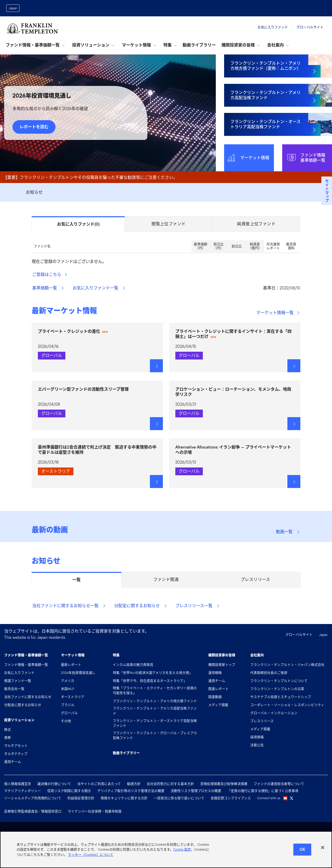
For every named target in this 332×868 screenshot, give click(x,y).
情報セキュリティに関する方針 (124, 798)
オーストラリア (73, 697)
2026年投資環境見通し (78, 673)
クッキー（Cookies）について (91, 860)
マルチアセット (16, 746)
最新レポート (71, 665)
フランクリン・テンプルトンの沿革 (277, 689)
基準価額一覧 (48, 288)
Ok (302, 855)
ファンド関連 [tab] (166, 579)
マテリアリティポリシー (23, 791)
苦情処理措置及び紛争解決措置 (224, 784)
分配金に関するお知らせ (141, 606)
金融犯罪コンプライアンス (231, 798)
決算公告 (257, 745)
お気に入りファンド (273, 27)
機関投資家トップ (222, 665)
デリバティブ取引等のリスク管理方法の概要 (131, 791)
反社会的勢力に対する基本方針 (170, 784)
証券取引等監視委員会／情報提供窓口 (33, 811)
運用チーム (13, 762)
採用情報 (257, 737)
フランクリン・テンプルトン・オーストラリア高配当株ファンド (155, 723)
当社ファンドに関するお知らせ (28, 697)
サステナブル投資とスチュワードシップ (281, 697)
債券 (8, 738)
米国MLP (68, 689)
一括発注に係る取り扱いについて (179, 798)
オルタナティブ (16, 754)
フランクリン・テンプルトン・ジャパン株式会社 (287, 665)
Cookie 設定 (182, 855)
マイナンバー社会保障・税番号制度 (95, 811)
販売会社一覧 (14, 689)
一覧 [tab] (77, 580)
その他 (66, 721)
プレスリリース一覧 (198, 606)
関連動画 (215, 697)
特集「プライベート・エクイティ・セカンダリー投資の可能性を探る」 (155, 690)
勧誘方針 (134, 784)
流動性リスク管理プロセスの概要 (196, 791)
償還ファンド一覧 (18, 681)
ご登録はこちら (50, 274)
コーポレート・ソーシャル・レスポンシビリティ (287, 705)
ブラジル (68, 705)
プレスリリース (262, 721)
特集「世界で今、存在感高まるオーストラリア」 (150, 681)
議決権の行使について (54, 784)
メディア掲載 (218, 705)
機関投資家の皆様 (241, 45)
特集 (170, 45)
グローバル (69, 713)
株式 (8, 730)
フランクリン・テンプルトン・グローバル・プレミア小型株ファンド (155, 735)
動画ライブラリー (199, 45)
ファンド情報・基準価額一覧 (35, 45)
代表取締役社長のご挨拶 (269, 673)
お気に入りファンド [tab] (78, 224)
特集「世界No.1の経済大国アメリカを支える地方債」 (153, 673)
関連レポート (218, 689)
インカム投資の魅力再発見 (133, 665)
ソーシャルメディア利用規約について (33, 798)
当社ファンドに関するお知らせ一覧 (69, 606)
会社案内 (278, 45)
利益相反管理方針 (81, 798)
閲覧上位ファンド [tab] (168, 224)
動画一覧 (288, 532)
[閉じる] (323, 853)
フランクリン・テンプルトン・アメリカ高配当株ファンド (155, 711)
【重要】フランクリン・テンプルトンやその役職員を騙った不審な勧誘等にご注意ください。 (90, 177)
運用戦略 (215, 673)
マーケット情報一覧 (278, 313)
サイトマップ (327, 191)
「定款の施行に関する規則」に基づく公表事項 (263, 791)
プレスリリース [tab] (255, 579)
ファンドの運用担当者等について (279, 784)
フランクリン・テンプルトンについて (279, 681)
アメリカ (68, 681)
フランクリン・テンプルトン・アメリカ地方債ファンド (155, 701)
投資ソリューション (93, 45)
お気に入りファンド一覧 (99, 288)
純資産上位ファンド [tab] (256, 224)
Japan (13, 8)
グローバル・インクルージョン (274, 713)
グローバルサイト (310, 27)
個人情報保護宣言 (18, 784)
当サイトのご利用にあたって (99, 784)
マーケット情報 (139, 45)
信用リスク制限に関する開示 (69, 791)
